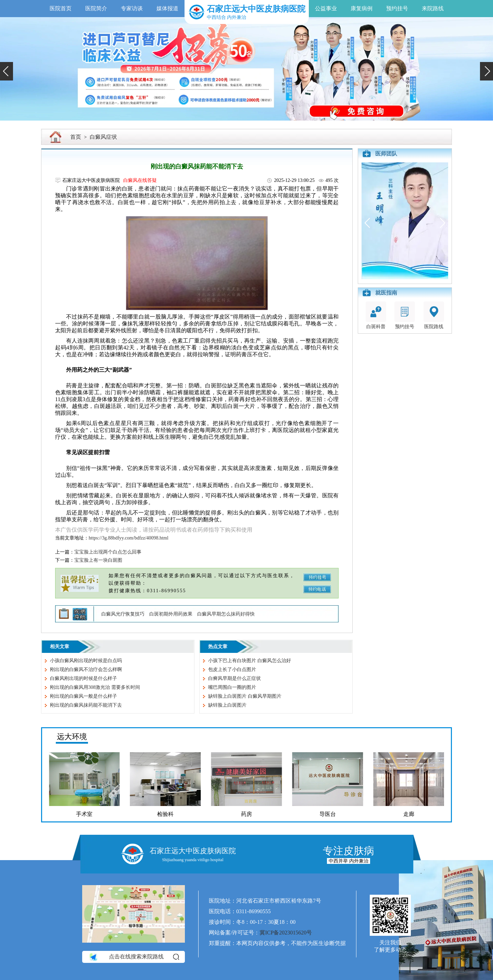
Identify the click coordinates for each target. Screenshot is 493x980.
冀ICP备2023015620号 (286, 933)
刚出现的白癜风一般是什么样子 (84, 696)
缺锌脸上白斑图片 (227, 705)
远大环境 (72, 737)
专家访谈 (132, 8)
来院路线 (433, 8)
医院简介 (96, 8)
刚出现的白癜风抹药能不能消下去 (86, 705)
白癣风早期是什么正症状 (235, 678)
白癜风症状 (103, 137)
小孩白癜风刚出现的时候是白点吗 (86, 661)
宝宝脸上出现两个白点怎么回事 (108, 552)
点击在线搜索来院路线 (134, 957)
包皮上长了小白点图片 (232, 669)
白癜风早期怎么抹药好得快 (226, 614)
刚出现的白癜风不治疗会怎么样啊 (86, 669)
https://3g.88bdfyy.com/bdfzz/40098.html (129, 538)
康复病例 (362, 8)
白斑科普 (376, 315)
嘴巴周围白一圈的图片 (232, 687)
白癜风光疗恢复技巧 (123, 614)
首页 (76, 137)
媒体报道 (167, 8)
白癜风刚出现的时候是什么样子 (84, 678)
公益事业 (326, 8)
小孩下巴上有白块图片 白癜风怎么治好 (250, 661)
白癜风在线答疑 (140, 180)
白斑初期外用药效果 (171, 614)
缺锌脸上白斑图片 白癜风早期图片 (245, 696)
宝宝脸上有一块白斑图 (98, 560)
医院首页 (61, 8)
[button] (7, 71)
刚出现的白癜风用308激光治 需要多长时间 (95, 687)
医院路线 (434, 315)
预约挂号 (397, 8)
